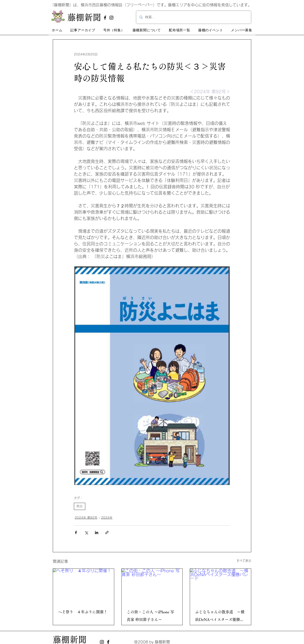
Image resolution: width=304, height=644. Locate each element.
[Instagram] (111, 18)
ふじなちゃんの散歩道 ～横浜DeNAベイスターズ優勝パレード (220, 617)
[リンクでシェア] (107, 532)
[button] (83, 30)
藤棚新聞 (70, 640)
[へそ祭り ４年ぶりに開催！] (83, 586)
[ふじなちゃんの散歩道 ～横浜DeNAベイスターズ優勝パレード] (221, 586)
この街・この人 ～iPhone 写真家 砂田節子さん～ (150, 616)
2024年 (107, 518)
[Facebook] (105, 18)
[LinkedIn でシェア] (97, 532)
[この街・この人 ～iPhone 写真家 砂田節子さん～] (152, 586)
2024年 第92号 (86, 518)
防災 (80, 506)
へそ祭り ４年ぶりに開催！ (83, 612)
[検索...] (194, 17)
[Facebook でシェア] (76, 532)
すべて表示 (244, 561)
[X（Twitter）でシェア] (86, 532)
